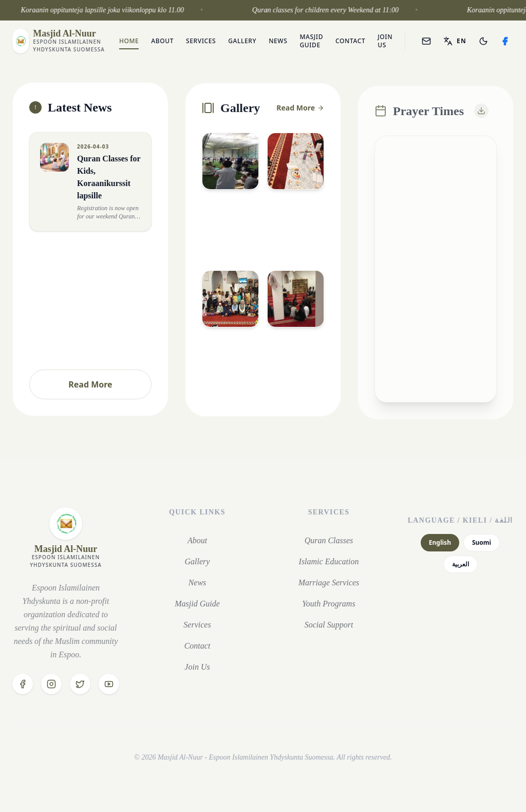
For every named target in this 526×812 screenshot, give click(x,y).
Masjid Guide (311, 41)
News (278, 41)
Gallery (242, 41)
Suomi (482, 542)
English (440, 542)
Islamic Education (329, 561)
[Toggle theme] (483, 41)
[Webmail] (426, 41)
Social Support (329, 625)
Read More (90, 384)
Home (129, 41)
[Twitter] (80, 684)
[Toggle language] (455, 41)
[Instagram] (51, 684)
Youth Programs (328, 604)
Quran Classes (329, 540)
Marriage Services (329, 583)
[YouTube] (109, 684)
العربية (461, 564)
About (162, 41)
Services (201, 41)
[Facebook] (505, 41)
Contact (350, 41)
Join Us (385, 41)
